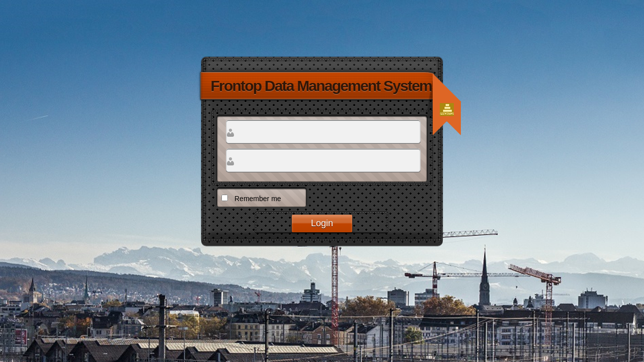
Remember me (258, 199)
